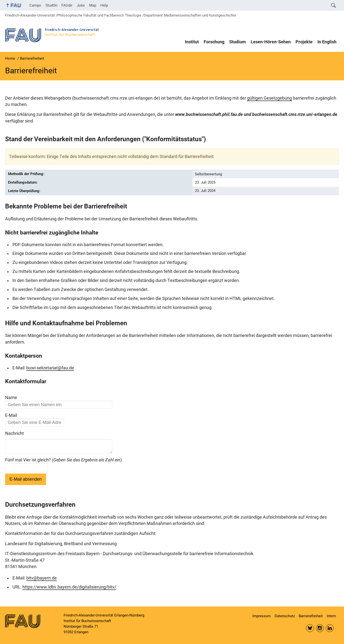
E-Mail (11, 415)
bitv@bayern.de (42, 580)
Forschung (214, 42)
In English (327, 42)
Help (104, 5)
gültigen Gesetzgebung (269, 98)
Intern (331, 616)
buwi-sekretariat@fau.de (50, 368)
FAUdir (67, 5)
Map (93, 5)
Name (11, 398)
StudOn (51, 5)
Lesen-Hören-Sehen (271, 42)
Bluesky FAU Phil (310, 628)
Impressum (262, 616)
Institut (192, 42)
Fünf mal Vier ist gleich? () (63, 462)
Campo (35, 5)
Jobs (81, 5)
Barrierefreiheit (311, 616)
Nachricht (14, 433)
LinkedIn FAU (330, 628)
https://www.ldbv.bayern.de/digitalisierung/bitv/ (69, 589)
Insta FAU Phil (320, 628)
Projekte (304, 42)
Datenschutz (285, 616)
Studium (238, 42)
